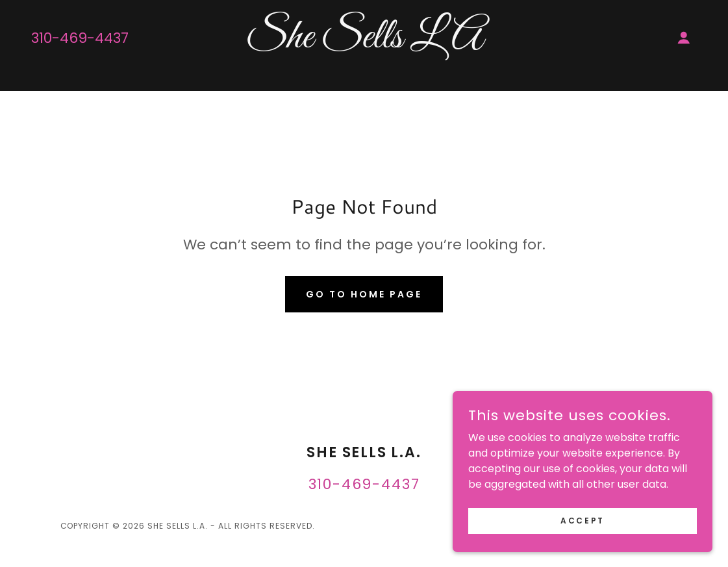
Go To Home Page (364, 294)
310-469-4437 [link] (80, 38)
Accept (582, 520)
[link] (364, 44)
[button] (684, 38)
